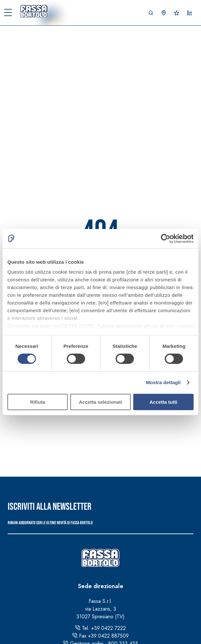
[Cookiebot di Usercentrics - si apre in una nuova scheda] (166, 238)
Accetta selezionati (100, 402)
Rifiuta (38, 402)
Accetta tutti (163, 402)
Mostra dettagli (163, 382)
